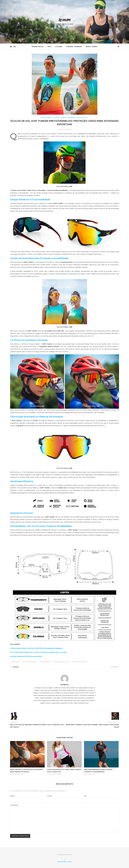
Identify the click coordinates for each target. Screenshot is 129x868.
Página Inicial (38, 47)
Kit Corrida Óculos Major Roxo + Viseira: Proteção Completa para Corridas (38, 652)
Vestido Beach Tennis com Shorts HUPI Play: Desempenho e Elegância (36, 648)
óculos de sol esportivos (29, 662)
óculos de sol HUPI (45, 662)
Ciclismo (59, 47)
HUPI (49, 47)
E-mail (50, 796)
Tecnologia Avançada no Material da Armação (37, 417)
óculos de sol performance (79, 662)
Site (85, 796)
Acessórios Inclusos (22, 513)
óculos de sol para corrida (61, 662)
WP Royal (69, 855)
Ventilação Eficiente (22, 481)
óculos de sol (15, 662)
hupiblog (15, 667)
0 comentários (114, 667)
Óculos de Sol (82, 118)
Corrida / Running (74, 47)
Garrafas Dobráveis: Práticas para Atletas (26, 656)
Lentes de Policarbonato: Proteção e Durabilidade (39, 258)
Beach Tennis (92, 47)
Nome (13, 796)
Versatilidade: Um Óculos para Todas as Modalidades (41, 526)
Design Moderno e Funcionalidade (30, 200)
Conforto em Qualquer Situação (29, 340)
